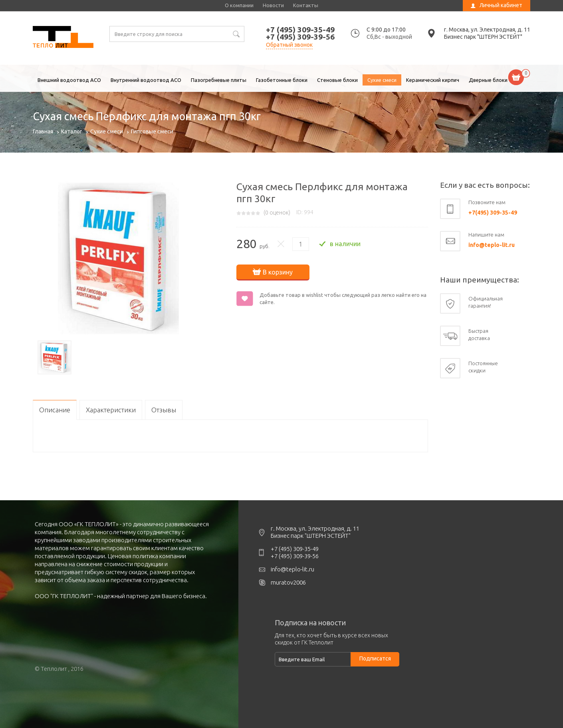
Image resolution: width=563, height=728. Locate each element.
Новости (273, 5)
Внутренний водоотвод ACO (146, 80)
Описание (55, 410)
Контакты (306, 5)
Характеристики (111, 410)
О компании (239, 5)
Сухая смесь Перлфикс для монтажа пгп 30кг (63, 38)
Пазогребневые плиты (219, 80)
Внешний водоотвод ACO (69, 80)
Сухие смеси (382, 80)
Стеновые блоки (337, 80)
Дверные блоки (488, 80)
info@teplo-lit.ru (492, 245)
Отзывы (164, 410)
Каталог (72, 131)
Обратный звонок (289, 45)
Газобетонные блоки (282, 80)
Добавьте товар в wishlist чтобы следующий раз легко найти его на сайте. (343, 298)
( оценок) (277, 213)
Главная (43, 131)
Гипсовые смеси (152, 131)
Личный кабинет (501, 5)
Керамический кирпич (433, 80)
